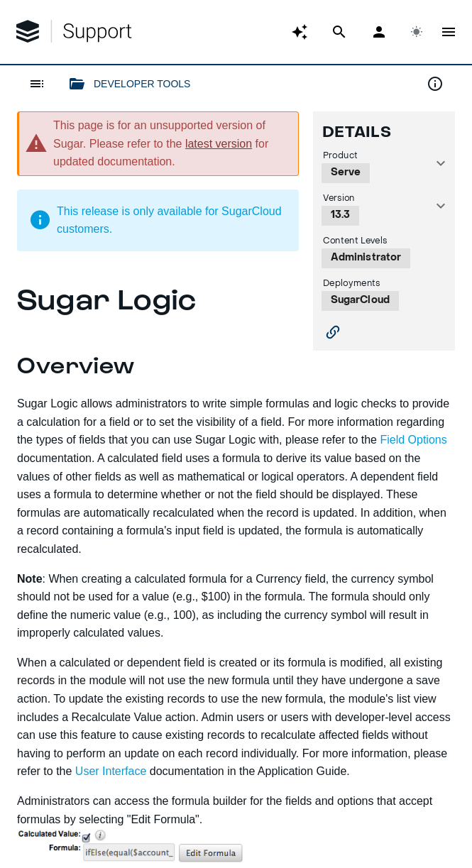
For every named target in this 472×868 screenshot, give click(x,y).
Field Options (413, 440)
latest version (219, 144)
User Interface (111, 771)
